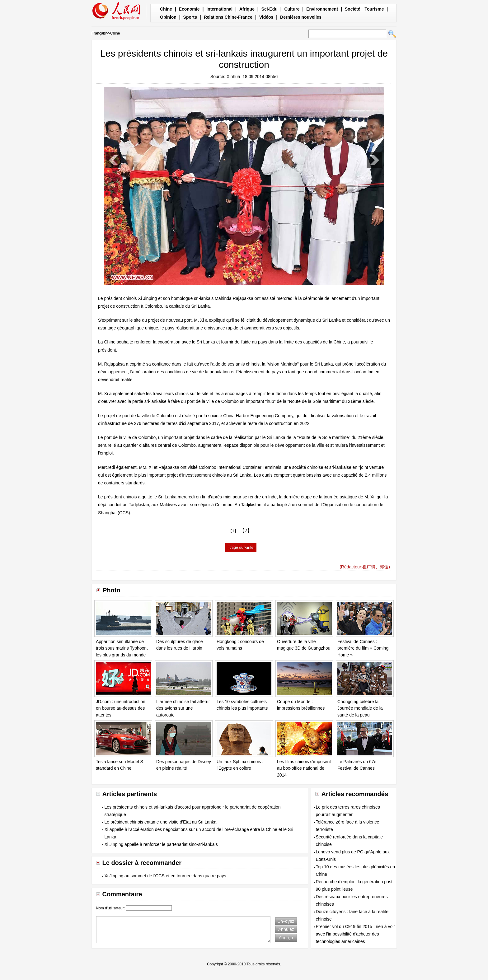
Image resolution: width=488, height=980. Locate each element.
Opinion (168, 17)
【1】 (233, 531)
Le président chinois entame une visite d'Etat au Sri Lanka (161, 822)
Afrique (247, 9)
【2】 (246, 531)
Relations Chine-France (228, 17)
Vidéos (266, 17)
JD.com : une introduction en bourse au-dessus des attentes (121, 708)
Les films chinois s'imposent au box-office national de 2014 (304, 768)
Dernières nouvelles (301, 17)
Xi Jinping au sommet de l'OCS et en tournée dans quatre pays (165, 876)
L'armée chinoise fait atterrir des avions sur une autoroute (183, 708)
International (219, 9)
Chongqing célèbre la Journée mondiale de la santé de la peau (360, 708)
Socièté (353, 9)
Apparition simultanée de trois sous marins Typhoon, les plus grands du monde (122, 648)
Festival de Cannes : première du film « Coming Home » (363, 648)
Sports (190, 17)
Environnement (322, 9)
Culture (292, 9)
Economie (189, 9)
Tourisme (374, 9)
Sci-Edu (270, 9)
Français (99, 33)
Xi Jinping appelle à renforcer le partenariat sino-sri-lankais (161, 844)
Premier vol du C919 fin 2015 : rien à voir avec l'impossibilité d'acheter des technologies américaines (355, 934)
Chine (166, 9)
